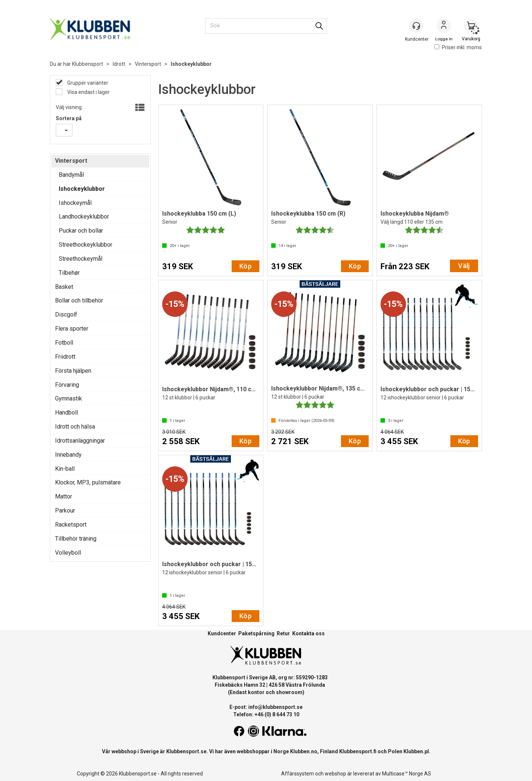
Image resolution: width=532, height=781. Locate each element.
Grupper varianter (87, 83)
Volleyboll (68, 553)
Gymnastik (69, 398)
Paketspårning (256, 633)
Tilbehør (69, 273)
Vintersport (148, 64)
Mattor (64, 496)
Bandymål (71, 175)
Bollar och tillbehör (79, 300)
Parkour (65, 510)
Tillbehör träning (76, 539)
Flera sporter (72, 329)
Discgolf (66, 315)
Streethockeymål (81, 259)
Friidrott (65, 357)
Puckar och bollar (81, 231)
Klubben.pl (416, 751)
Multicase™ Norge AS (407, 774)
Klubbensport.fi (358, 751)
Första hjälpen (73, 371)
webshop (335, 774)
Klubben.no (304, 751)
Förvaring (67, 385)
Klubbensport (88, 64)
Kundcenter (222, 633)
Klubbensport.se (186, 751)
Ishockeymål (75, 203)
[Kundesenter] (416, 26)
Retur (283, 633)
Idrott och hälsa (75, 427)
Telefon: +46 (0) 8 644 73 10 (266, 714)
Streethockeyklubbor (86, 245)
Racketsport (71, 525)
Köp (245, 266)
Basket (64, 287)
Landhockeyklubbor (84, 217)
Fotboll (64, 343)
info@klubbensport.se (275, 707)
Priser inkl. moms (458, 47)
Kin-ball (65, 469)
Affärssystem (298, 774)
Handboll (66, 413)
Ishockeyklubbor (191, 64)
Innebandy (68, 455)
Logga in (444, 26)
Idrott (119, 64)
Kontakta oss (308, 633)
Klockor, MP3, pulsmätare (88, 482)
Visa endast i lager (88, 92)
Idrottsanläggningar (80, 441)
